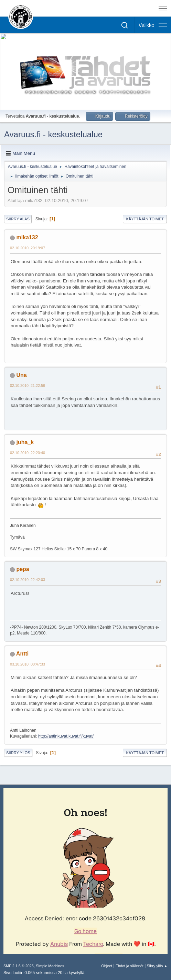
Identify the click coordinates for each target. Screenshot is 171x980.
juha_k (25, 442)
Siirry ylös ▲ (157, 966)
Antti (22, 654)
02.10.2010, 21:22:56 (28, 386)
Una (21, 375)
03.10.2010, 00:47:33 (28, 664)
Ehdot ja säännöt (130, 966)
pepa (23, 569)
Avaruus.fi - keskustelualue (53, 134)
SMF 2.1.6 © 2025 (19, 966)
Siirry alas (18, 219)
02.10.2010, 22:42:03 (28, 580)
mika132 (27, 237)
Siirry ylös (18, 753)
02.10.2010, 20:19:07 (28, 248)
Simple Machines (50, 966)
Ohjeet (107, 966)
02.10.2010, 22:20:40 (28, 453)
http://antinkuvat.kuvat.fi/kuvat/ (66, 736)
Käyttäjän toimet (145, 219)
